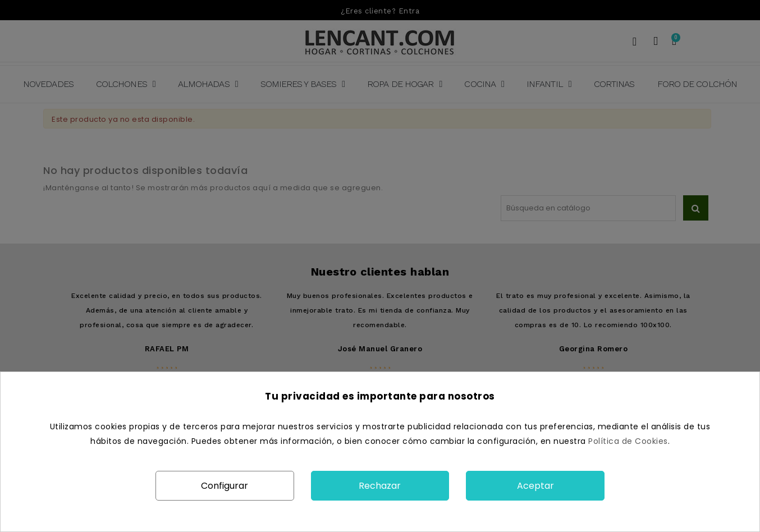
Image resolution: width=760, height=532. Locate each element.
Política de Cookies (628, 441)
